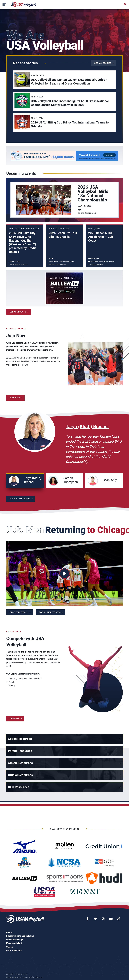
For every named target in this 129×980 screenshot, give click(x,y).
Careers (10, 947)
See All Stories (103, 63)
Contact (10, 932)
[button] (25, 481)
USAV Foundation (14, 951)
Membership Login (15, 940)
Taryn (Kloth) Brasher (87, 427)
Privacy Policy (22, 974)
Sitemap (10, 974)
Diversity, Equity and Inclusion (20, 936)
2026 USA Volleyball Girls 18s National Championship (93, 194)
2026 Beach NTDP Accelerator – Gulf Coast (101, 237)
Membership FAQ (14, 943)
